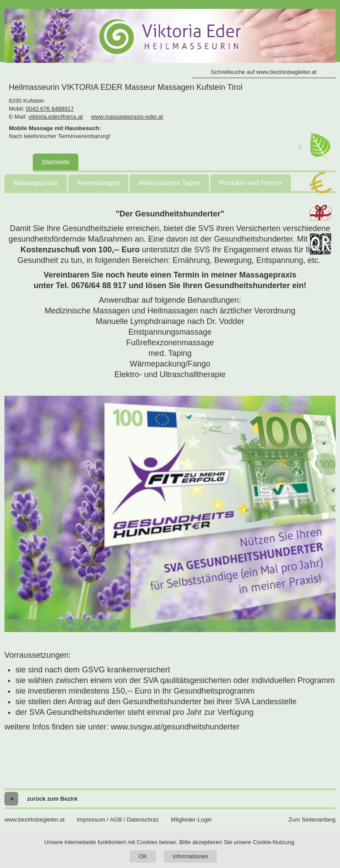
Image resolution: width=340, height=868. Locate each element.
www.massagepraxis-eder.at (127, 117)
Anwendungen (98, 183)
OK (143, 856)
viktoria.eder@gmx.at (56, 117)
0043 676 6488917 (50, 109)
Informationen (190, 856)
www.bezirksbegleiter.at (35, 820)
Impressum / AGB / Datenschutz (118, 820)
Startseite (56, 162)
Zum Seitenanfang (312, 820)
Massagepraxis (36, 183)
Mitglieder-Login (191, 820)
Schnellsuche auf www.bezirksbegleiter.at (263, 72)
